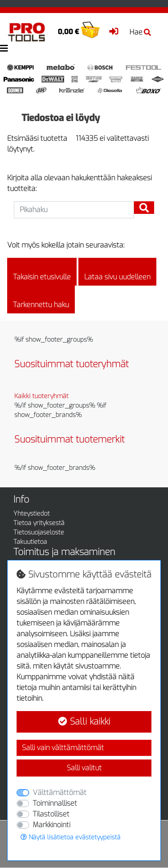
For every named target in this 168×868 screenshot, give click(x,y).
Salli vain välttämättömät (63, 748)
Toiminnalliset (55, 803)
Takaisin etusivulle (42, 272)
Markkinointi (52, 825)
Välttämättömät (60, 792)
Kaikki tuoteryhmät (41, 396)
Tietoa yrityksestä (39, 523)
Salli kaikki (84, 722)
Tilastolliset (51, 814)
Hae (140, 32)
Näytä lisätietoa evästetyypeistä (71, 837)
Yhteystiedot (32, 514)
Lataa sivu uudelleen (117, 272)
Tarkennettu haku (41, 299)
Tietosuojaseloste (39, 532)
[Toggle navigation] (4, 49)
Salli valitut (84, 768)
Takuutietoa (30, 542)
